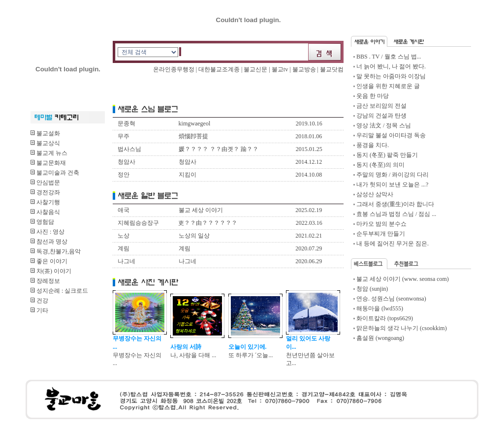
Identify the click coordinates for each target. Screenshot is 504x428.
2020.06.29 (309, 261)
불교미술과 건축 (55, 173)
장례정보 (45, 281)
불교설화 (45, 133)
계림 (124, 248)
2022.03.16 (309, 223)
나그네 (126, 261)
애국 (124, 210)
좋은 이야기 (49, 261)
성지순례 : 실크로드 (59, 291)
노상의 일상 (194, 236)
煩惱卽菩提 (193, 136)
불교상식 (45, 143)
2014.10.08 (309, 175)
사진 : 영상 (47, 232)
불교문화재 (48, 163)
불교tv (280, 69)
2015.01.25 (309, 149)
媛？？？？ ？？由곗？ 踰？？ (219, 149)
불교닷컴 (332, 69)
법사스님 (129, 149)
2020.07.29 (309, 248)
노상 (124, 236)
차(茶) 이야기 (51, 271)
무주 (124, 136)
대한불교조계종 (219, 69)
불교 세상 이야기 (201, 210)
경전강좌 (45, 192)
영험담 (42, 222)
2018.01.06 (309, 136)
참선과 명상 (49, 242)
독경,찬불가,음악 (56, 251)
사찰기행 (45, 202)
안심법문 (45, 183)
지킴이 (188, 175)
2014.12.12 (309, 162)
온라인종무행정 (174, 69)
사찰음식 (45, 212)
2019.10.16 (309, 123)
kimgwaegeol (195, 123)
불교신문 (256, 69)
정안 (124, 175)
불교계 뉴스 (49, 153)
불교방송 (304, 69)
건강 (39, 301)
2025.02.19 (309, 210)
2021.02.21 (309, 236)
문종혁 (126, 123)
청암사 (126, 162)
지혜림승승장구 (138, 223)
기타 (39, 310)
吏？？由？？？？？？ (208, 223)
